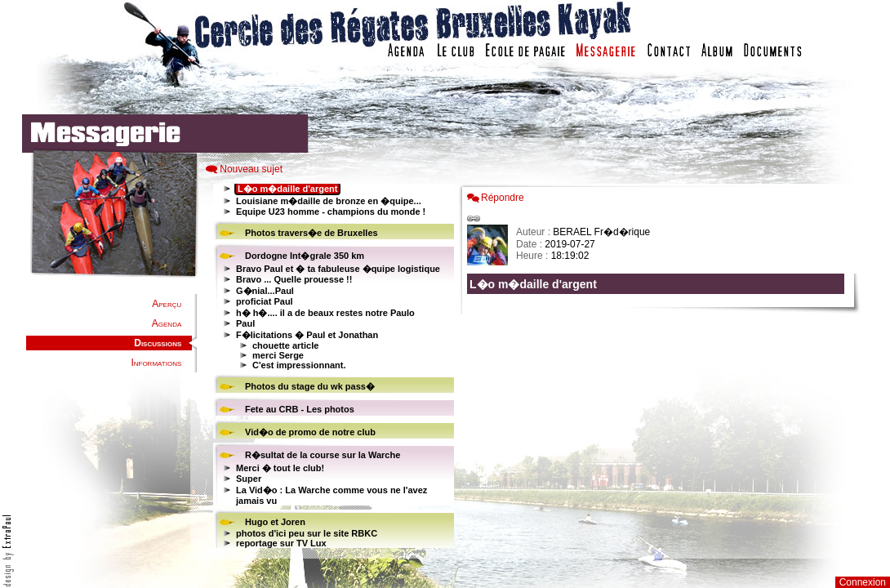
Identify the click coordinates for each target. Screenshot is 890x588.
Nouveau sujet (251, 169)
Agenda (167, 323)
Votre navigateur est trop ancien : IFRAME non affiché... (332, 367)
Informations (156, 363)
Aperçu (167, 304)
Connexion (863, 582)
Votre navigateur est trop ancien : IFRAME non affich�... (660, 367)
